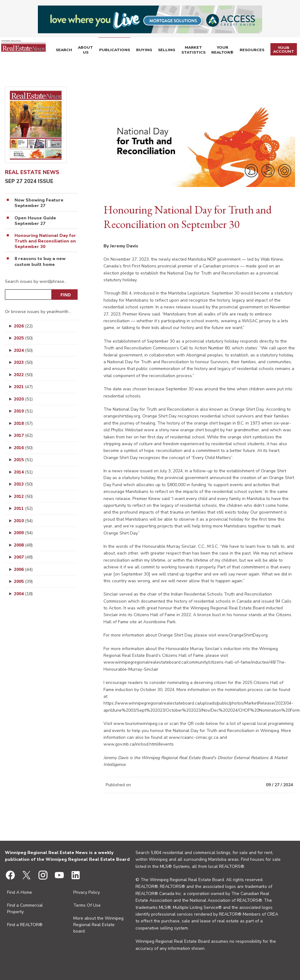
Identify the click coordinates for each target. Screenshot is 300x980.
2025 (23, 338)
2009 (23, 533)
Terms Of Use (87, 905)
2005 (23, 581)
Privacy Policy (87, 892)
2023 (23, 362)
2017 (23, 435)
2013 (23, 484)
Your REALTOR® (229, 51)
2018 (23, 423)
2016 (23, 448)
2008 (23, 545)
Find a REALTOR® (25, 925)
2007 (23, 557)
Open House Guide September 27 (35, 221)
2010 (23, 521)
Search (78, 51)
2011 (23, 508)
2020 (23, 399)
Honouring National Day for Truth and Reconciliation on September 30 (45, 241)
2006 (23, 569)
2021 (23, 387)
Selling (172, 51)
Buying (151, 51)
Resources (256, 51)
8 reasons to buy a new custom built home (40, 262)
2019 (23, 411)
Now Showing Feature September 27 (39, 203)
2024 (23, 350)
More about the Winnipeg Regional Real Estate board (98, 925)
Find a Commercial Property (25, 909)
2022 (23, 375)
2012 (23, 496)
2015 (23, 460)
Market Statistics (199, 51)
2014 (23, 472)
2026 (23, 326)
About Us (98, 51)
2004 (23, 594)
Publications (124, 51)
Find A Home (20, 892)
